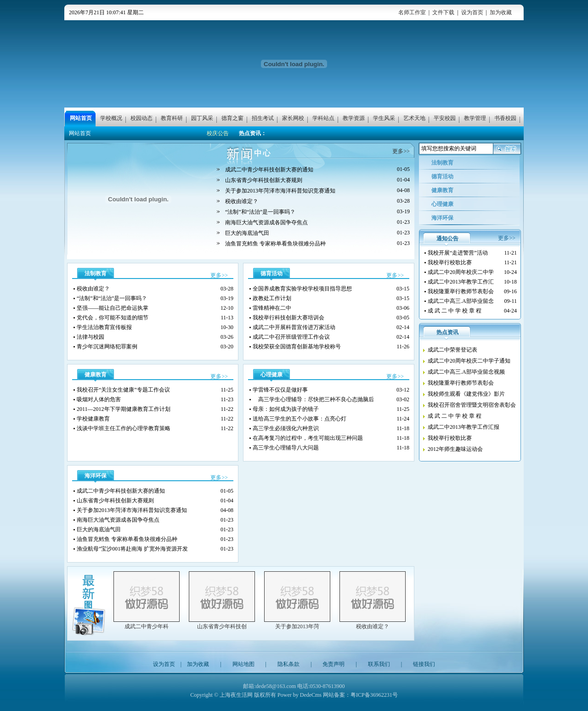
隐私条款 (288, 664)
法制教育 (96, 273)
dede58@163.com (276, 686)
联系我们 (379, 664)
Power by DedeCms (300, 695)
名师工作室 (412, 12)
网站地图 (243, 664)
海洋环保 (96, 476)
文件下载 (443, 12)
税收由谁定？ (373, 626)
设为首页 (472, 12)
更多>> (401, 151)
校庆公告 (218, 133)
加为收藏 (501, 12)
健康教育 (96, 375)
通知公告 (447, 239)
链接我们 (424, 664)
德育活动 (271, 273)
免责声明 (334, 664)
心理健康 (271, 375)
